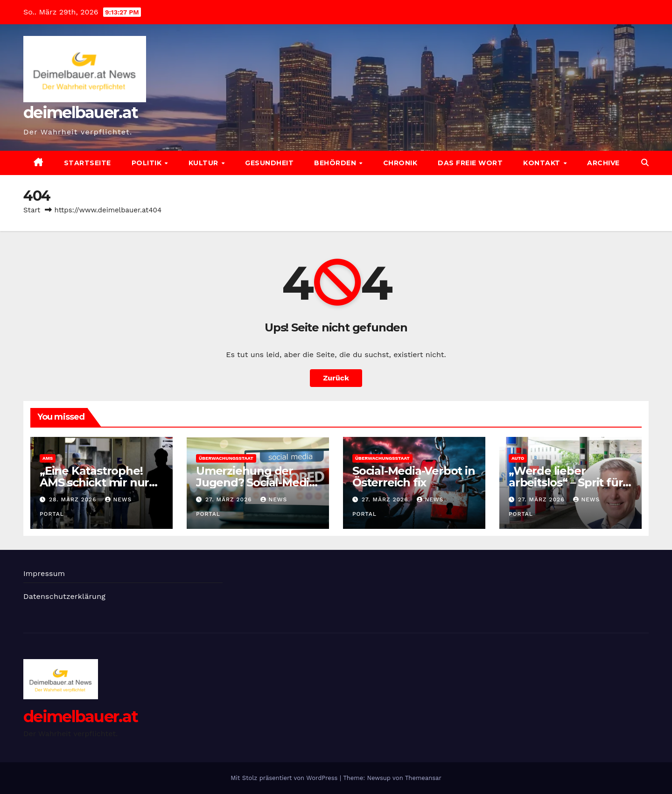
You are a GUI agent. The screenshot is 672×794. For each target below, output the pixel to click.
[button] (645, 163)
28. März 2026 (74, 499)
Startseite (87, 163)
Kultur (205, 163)
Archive (603, 163)
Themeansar (423, 778)
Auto (518, 458)
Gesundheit (269, 163)
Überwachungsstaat (226, 458)
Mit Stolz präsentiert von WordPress (285, 778)
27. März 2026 (230, 499)
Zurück (336, 378)
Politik (148, 163)
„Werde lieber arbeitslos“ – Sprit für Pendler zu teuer (566, 482)
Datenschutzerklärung (64, 596)
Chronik (400, 163)
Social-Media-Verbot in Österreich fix (414, 477)
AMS (48, 458)
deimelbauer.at (80, 112)
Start (32, 210)
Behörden (336, 163)
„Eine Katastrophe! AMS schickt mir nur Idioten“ (94, 482)
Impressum (44, 573)
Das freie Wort (470, 163)
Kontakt (543, 163)
